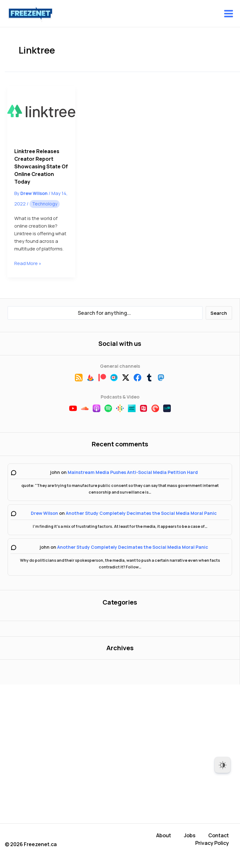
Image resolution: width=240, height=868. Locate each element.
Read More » (28, 263)
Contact (219, 835)
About (164, 835)
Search (219, 313)
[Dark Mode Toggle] (223, 765)
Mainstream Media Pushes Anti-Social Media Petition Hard (133, 472)
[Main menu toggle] (229, 14)
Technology (45, 204)
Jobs (190, 835)
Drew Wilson (44, 513)
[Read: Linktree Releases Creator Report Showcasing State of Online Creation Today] (41, 113)
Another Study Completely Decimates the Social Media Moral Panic (141, 513)
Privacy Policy (212, 843)
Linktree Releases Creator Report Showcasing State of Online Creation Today (41, 166)
